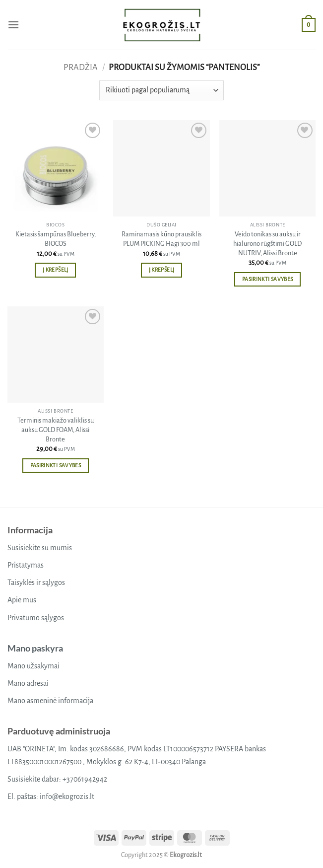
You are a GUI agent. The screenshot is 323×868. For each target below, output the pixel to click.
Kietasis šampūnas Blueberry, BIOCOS (56, 239)
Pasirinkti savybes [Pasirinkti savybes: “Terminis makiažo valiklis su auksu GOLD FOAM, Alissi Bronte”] (56, 466)
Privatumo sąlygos (36, 618)
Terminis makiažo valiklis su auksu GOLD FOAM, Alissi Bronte (56, 430)
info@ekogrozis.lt (67, 796)
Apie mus (22, 600)
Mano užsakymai (33, 666)
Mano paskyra (35, 648)
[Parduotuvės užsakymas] (161, 90)
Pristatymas (26, 565)
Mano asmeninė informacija (50, 701)
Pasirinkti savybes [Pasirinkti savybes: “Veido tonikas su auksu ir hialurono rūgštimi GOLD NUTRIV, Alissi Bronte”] (267, 279)
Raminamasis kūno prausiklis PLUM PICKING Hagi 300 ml (161, 239)
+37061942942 (85, 779)
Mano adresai (28, 683)
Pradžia (81, 67)
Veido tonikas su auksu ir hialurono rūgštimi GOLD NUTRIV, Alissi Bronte (267, 243)
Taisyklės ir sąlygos (36, 582)
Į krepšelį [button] (55, 270)
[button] (13, 25)
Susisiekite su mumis (40, 548)
